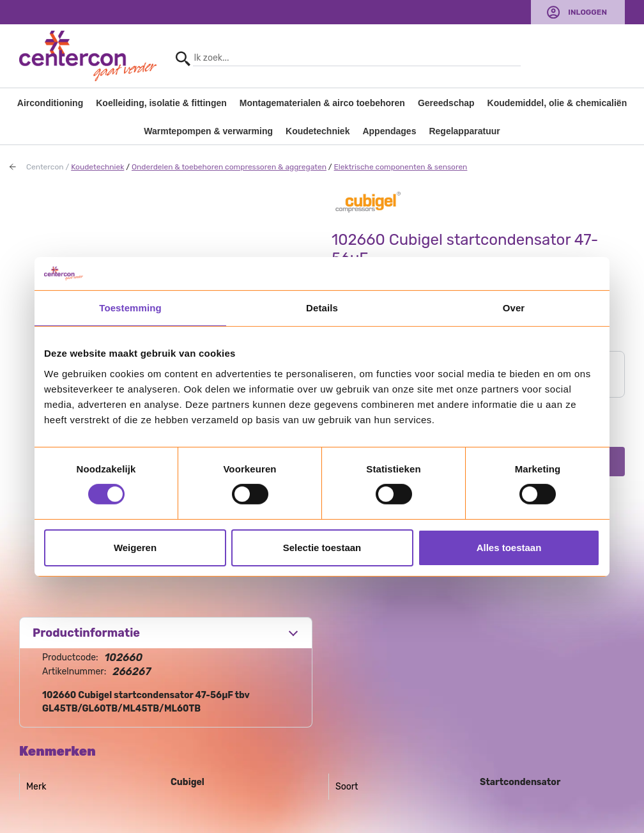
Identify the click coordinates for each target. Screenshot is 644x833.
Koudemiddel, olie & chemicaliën (557, 103)
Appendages (389, 131)
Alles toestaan (509, 548)
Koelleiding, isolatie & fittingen (161, 103)
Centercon (45, 167)
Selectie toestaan (322, 548)
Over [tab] (514, 308)
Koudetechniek (318, 131)
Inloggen (587, 12)
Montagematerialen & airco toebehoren (322, 103)
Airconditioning (50, 103)
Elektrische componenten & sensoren (401, 167)
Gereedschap (446, 103)
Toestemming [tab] (130, 308)
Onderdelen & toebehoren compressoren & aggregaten (229, 167)
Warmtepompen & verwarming (208, 131)
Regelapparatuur (464, 131)
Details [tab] (322, 308)
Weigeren (135, 548)
